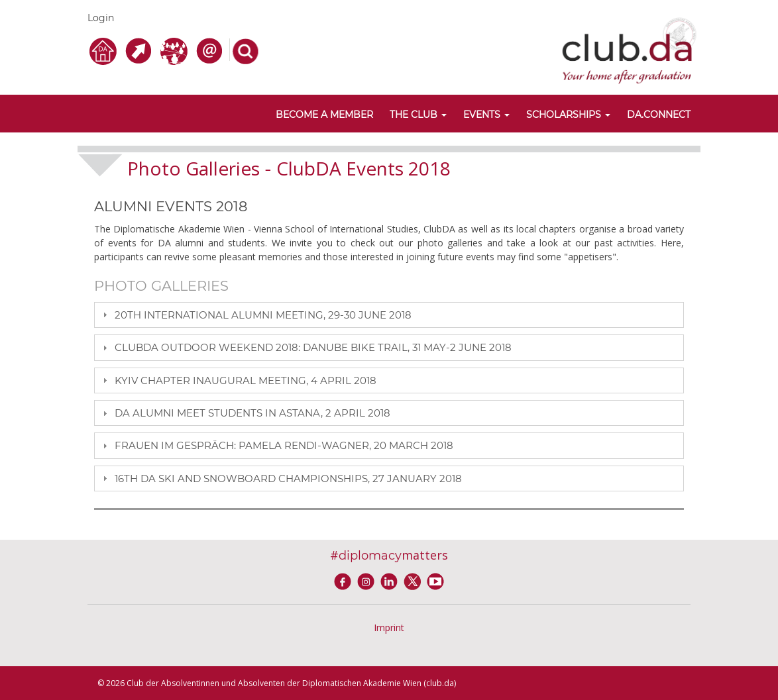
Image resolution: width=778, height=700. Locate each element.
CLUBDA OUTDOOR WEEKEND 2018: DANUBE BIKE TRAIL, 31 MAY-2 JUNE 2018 (313, 347)
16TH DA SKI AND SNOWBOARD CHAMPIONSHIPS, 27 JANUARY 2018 (288, 478)
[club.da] (629, 49)
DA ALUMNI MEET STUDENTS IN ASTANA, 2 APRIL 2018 (252, 413)
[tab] (389, 315)
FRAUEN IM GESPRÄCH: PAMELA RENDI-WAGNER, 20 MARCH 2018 (284, 445)
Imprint (389, 627)
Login (101, 18)
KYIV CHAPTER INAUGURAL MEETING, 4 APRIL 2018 (246, 380)
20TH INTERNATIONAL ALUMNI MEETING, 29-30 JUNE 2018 (263, 315)
